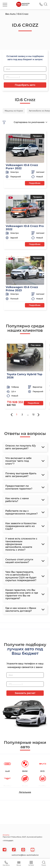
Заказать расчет (25, 693)
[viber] (23, 850)
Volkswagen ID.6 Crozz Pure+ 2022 (22, 167)
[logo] (23, 5)
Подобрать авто (25, 85)
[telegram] (4, 850)
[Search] (46, 5)
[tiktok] (14, 850)
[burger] (5, 5)
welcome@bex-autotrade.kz (25, 855)
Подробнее (35, 183)
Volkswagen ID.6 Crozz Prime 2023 (22, 289)
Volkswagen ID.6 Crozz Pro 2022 (25, 228)
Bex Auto (10, 14)
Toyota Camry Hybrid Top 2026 (25, 376)
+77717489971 (8, 841)
